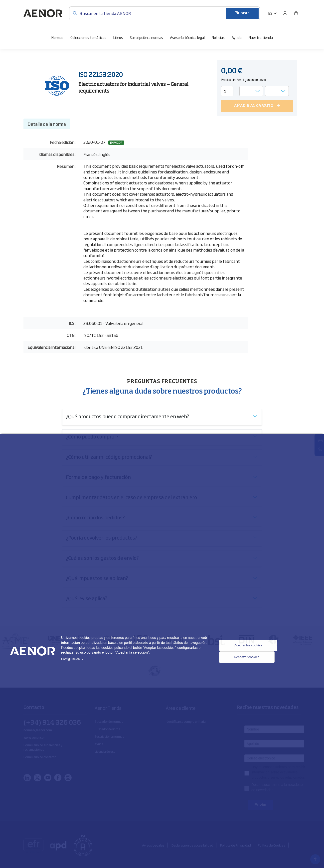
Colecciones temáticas (88, 37)
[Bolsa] (296, 13)
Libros (118, 37)
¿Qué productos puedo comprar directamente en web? (128, 416)
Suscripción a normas (146, 37)
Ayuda (237, 37)
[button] (272, 13)
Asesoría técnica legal (187, 37)
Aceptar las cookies (245, 645)
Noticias (218, 37)
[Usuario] (285, 13)
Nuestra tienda (261, 37)
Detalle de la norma (47, 124)
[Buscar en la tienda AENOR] (164, 13)
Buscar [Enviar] (242, 13)
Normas (57, 37)
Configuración (73, 659)
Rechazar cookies (243, 660)
